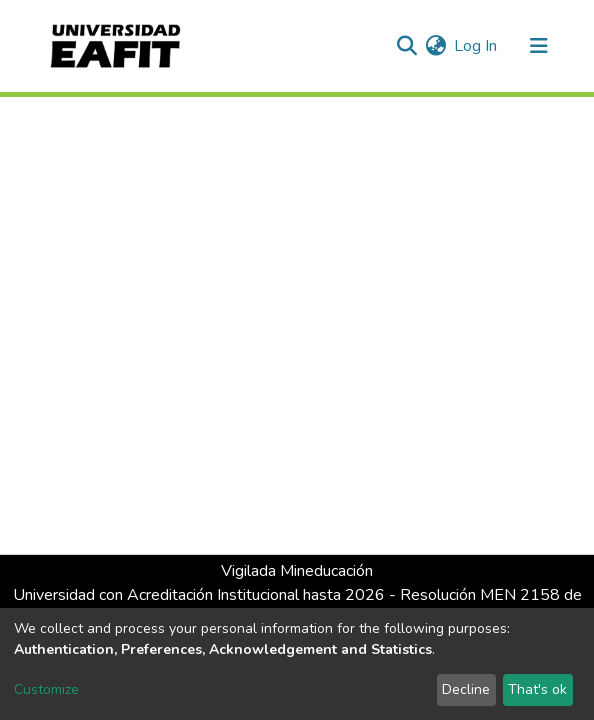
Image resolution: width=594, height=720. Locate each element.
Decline (466, 689)
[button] (435, 46)
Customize (46, 689)
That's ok (537, 689)
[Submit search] (406, 46)
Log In (476, 46)
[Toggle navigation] (539, 46)
